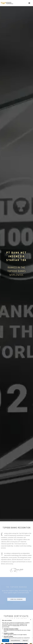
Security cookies (8, 637)
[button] (29, 3)
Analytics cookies (9, 633)
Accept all (6, 640)
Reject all (25, 640)
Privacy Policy (16, 625)
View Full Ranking (17, 599)
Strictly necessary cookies (11, 629)
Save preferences (15, 640)
